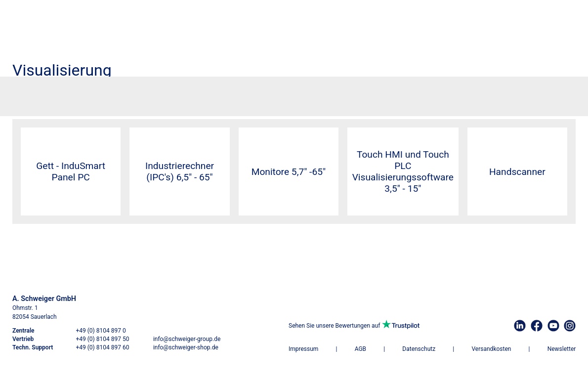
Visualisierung (63, 93)
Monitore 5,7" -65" (289, 172)
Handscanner (517, 172)
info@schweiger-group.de (187, 339)
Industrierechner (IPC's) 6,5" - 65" (180, 171)
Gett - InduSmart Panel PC (71, 171)
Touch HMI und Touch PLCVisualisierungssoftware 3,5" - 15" (403, 171)
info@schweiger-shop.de (186, 347)
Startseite (26, 93)
